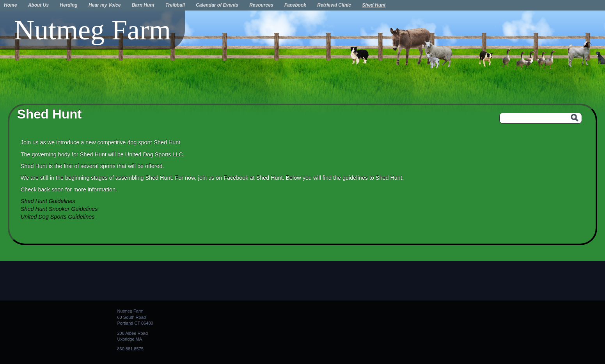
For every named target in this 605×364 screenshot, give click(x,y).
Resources (261, 5)
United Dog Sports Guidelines (58, 217)
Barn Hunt (143, 5)
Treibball (175, 5)
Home (10, 5)
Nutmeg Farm (92, 30)
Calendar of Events (217, 5)
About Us (38, 5)
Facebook (295, 5)
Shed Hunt (374, 5)
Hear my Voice (105, 5)
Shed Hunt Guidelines (48, 201)
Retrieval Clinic (334, 5)
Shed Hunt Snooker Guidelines (59, 209)
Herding (68, 5)
